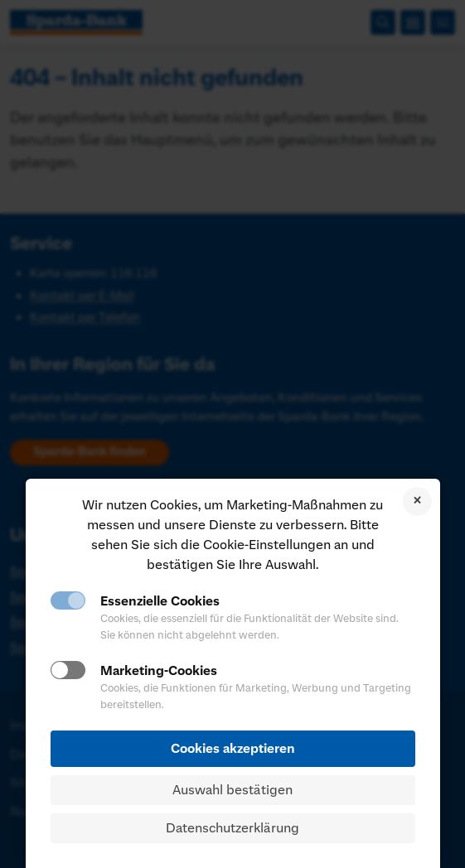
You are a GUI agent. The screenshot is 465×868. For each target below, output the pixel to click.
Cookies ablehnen (417, 502)
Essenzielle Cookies (160, 601)
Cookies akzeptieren (233, 749)
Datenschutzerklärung (232, 828)
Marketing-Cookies (159, 671)
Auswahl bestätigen (232, 790)
